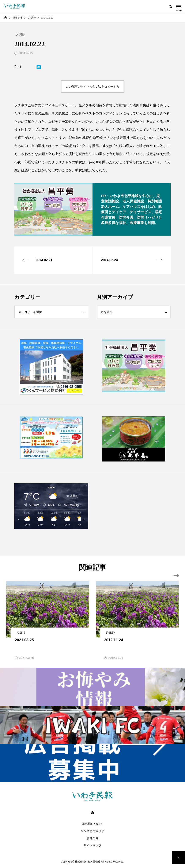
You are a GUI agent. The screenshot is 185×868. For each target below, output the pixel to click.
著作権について (92, 824)
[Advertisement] (134, 514)
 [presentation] (176, 576)
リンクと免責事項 (92, 831)
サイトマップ (92, 845)
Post (18, 67)
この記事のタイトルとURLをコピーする (92, 87)
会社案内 (92, 838)
